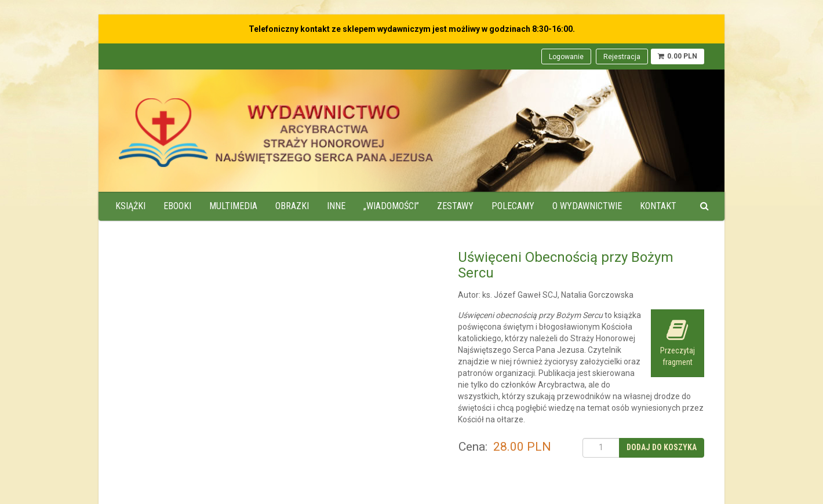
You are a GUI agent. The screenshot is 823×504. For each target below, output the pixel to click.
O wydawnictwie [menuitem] (587, 206)
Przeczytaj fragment (678, 343)
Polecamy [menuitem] (513, 206)
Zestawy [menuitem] (455, 206)
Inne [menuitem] (336, 206)
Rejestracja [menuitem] (622, 57)
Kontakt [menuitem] (658, 206)
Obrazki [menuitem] (292, 206)
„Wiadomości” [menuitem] (391, 206)
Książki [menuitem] (130, 206)
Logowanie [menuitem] (566, 57)
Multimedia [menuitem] (233, 206)
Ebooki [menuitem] (177, 206)
